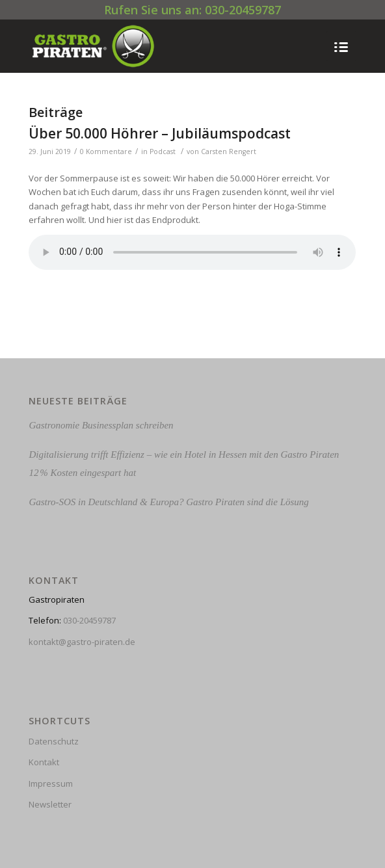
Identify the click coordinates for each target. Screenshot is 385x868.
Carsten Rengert (229, 151)
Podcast (163, 151)
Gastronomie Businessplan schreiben (101, 425)
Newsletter (50, 804)
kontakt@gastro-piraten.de (82, 642)
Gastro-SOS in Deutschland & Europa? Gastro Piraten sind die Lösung (168, 502)
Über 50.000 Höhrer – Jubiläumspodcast (160, 133)
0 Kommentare (106, 151)
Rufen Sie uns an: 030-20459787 (192, 10)
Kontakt (44, 762)
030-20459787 (89, 620)
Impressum (51, 783)
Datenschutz (54, 741)
